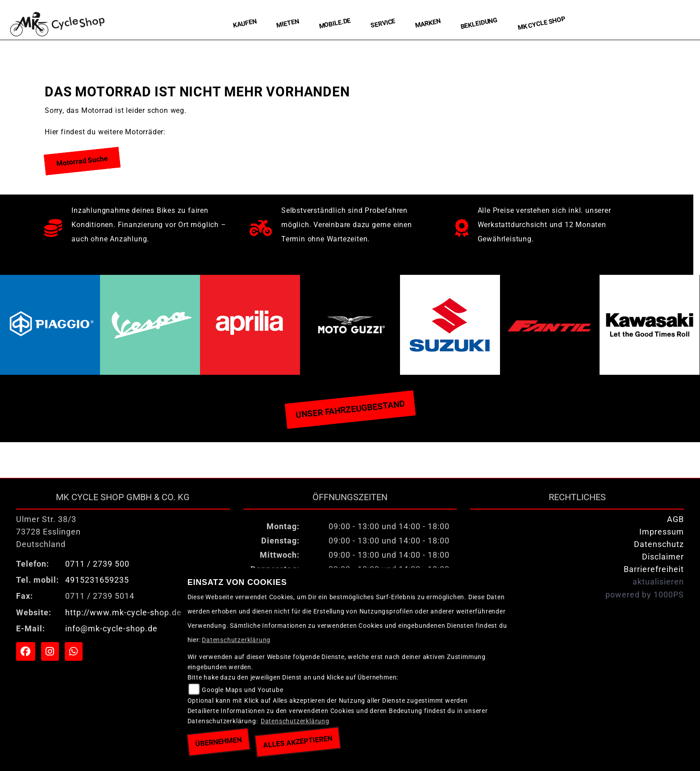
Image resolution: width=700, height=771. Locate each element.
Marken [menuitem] (428, 24)
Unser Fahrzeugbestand (350, 409)
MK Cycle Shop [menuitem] (542, 23)
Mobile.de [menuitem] (335, 23)
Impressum (662, 532)
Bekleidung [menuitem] (479, 23)
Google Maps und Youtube (242, 690)
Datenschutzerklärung (236, 640)
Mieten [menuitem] (288, 23)
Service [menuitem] (383, 23)
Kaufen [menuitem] (245, 23)
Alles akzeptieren (298, 742)
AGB (675, 519)
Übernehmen (218, 742)
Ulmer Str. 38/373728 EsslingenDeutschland (48, 532)
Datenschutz (659, 544)
